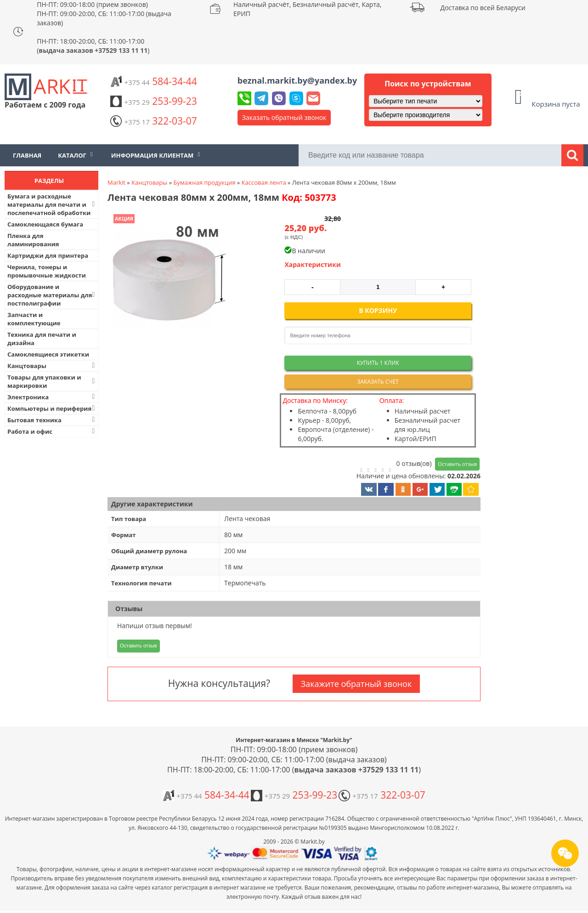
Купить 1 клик (378, 363)
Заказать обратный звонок (284, 117)
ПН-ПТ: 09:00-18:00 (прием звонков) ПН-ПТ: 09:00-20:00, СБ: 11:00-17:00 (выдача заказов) (104, 14)
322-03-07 (153, 121)
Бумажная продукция (204, 182)
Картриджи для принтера (48, 255)
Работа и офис (52, 431)
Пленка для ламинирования (33, 240)
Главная (27, 155)
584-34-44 (153, 81)
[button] (169, 272)
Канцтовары (52, 366)
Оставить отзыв (457, 464)
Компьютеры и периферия (52, 408)
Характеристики (313, 264)
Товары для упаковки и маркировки (52, 381)
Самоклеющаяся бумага (45, 224)
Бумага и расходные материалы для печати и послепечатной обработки (52, 204)
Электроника (52, 397)
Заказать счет (378, 382)
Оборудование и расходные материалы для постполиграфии (52, 295)
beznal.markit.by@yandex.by (297, 80)
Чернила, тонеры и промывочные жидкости (47, 271)
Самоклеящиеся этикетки (48, 354)
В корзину (378, 310)
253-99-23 (153, 101)
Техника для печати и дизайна (42, 339)
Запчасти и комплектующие (34, 319)
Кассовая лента (264, 182)
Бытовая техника (52, 420)
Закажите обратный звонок (356, 684)
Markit (116, 182)
